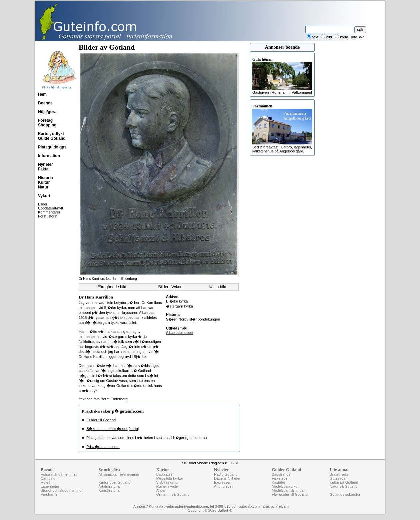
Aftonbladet (223, 486)
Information (49, 156)
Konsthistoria (109, 490)
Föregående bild (112, 287)
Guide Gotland (52, 138)
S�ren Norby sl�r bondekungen (193, 319)
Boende (45, 103)
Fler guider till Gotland (290, 494)
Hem (42, 94)
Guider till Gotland (101, 420)
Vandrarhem (51, 494)
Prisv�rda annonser (103, 447)
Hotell (45, 482)
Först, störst (48, 216)
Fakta (43, 169)
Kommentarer (49, 212)
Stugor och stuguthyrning (61, 490)
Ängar (161, 490)
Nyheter (45, 164)
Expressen (223, 482)
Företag (45, 120)
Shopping (47, 125)
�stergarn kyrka (179, 306)
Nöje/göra (47, 112)
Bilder (43, 204)
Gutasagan (339, 478)
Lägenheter (50, 486)
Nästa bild (217, 287)
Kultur (44, 182)
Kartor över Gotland (114, 482)
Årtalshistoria (109, 486)
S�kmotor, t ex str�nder (107, 429)
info (354, 37)
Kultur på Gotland (344, 482)
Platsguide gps (52, 147)
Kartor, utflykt (51, 134)
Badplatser (165, 474)
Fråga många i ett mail (59, 474)
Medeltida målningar (288, 490)
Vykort (44, 196)
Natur (43, 187)
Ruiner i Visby (168, 486)
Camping (48, 478)
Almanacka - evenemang (119, 474)
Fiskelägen (280, 478)
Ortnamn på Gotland (173, 494)
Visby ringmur (167, 482)
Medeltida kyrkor (170, 478)
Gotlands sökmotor (345, 494)
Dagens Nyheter (227, 478)
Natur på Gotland (344, 486)
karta (134, 429)
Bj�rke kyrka (177, 301)
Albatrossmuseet (180, 333)
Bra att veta (339, 474)
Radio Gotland (226, 474)
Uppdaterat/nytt (50, 208)
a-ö (362, 37)
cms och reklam (276, 506)
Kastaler (278, 482)
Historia (45, 178)
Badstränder (282, 474)
